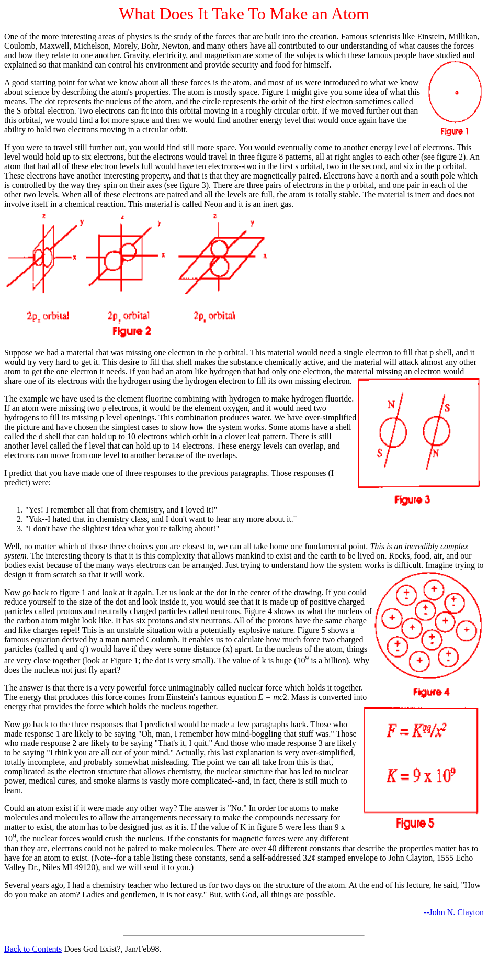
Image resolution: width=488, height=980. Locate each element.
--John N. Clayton (454, 912)
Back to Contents (33, 949)
